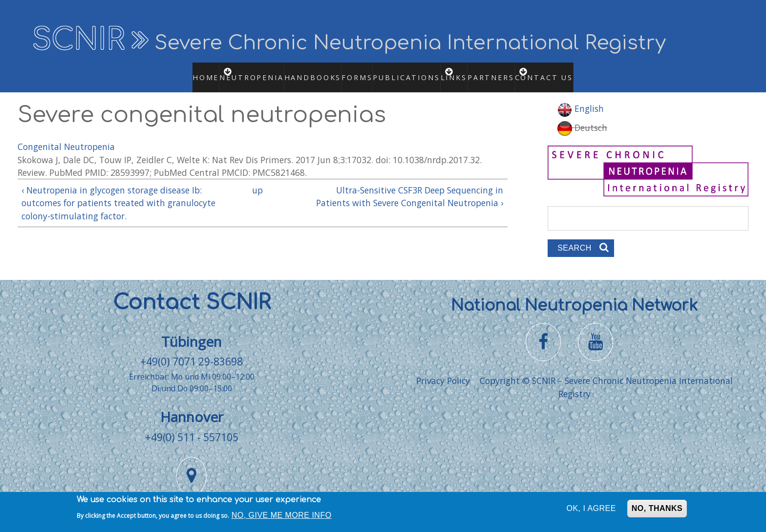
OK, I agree (591, 510)
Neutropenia (247, 72)
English (581, 98)
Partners (505, 72)
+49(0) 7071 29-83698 (191, 351)
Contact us (567, 72)
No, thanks (657, 510)
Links (466, 72)
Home (190, 72)
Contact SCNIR (192, 292)
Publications (409, 72)
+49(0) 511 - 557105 (192, 426)
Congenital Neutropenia (66, 136)
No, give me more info (282, 517)
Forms (348, 72)
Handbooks (302, 72)
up (257, 179)
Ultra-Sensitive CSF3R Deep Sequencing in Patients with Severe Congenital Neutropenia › (410, 186)
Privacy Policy (443, 370)
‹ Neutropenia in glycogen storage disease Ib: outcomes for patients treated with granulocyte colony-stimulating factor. (118, 192)
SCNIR (78, 40)
